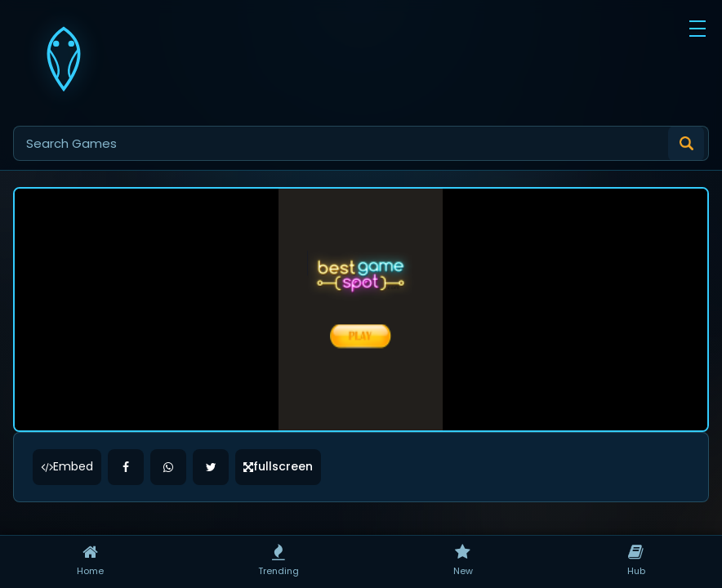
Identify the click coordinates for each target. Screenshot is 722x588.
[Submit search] (686, 144)
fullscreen (278, 394)
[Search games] (361, 143)
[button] (697, 29)
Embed (67, 394)
